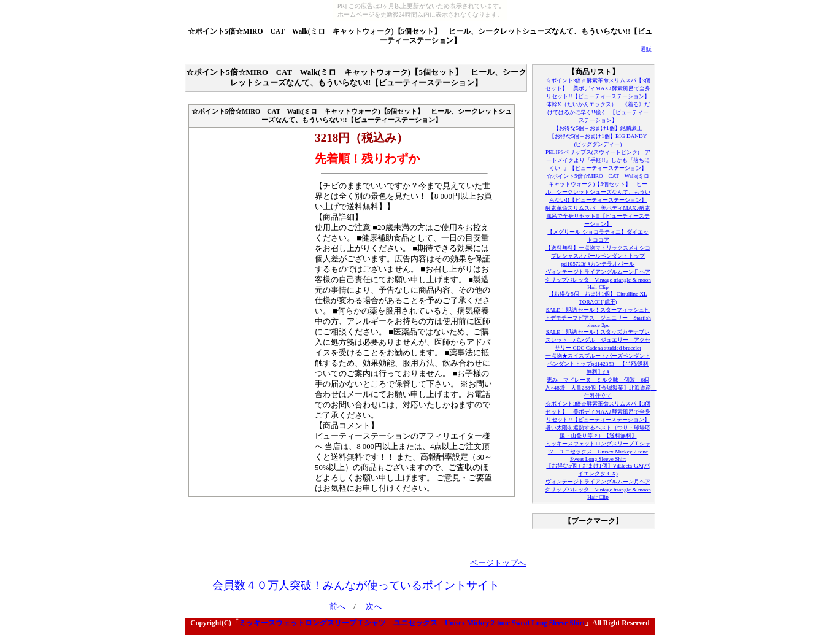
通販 (646, 49)
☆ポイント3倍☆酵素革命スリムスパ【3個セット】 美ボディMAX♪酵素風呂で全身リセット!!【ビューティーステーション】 (598, 88)
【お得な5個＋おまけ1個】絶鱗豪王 (598, 128)
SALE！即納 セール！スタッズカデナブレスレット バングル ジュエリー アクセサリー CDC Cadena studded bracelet (598, 340)
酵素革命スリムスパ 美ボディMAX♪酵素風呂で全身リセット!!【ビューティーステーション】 (598, 216)
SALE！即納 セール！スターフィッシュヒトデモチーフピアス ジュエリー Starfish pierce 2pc (598, 317)
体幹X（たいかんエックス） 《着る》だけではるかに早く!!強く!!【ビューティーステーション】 (598, 112)
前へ (337, 607)
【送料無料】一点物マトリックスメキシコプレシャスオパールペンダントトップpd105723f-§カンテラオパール (598, 256)
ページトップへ (498, 563)
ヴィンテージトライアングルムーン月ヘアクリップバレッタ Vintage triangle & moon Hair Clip (598, 279)
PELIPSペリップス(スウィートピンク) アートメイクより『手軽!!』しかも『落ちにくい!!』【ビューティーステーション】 (598, 160)
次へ (374, 607)
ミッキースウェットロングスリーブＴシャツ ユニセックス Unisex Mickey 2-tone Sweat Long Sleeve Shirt (598, 451)
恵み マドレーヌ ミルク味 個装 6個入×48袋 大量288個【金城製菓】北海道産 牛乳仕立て (600, 388)
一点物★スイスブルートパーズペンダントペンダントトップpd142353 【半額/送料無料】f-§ (598, 364)
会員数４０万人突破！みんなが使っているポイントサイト (356, 585)
